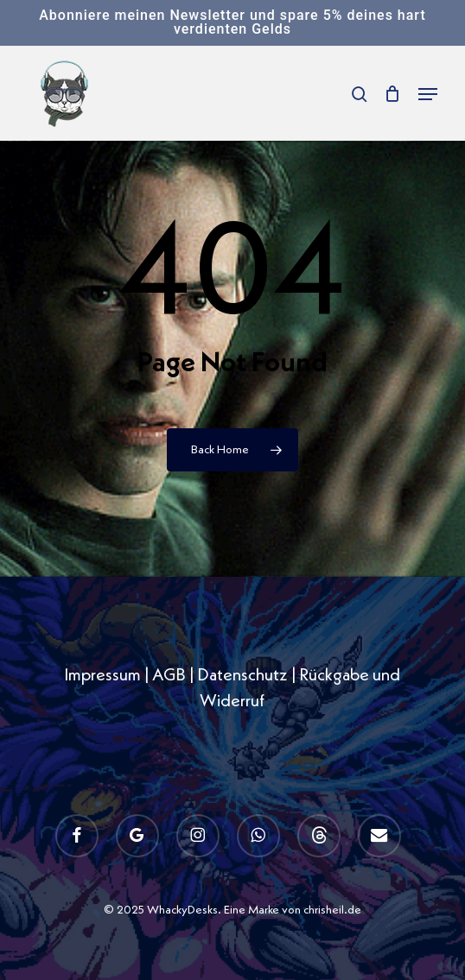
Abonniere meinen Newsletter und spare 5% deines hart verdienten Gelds (232, 22)
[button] (428, 94)
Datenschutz (242, 676)
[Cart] (393, 94)
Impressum (102, 676)
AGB (169, 676)
